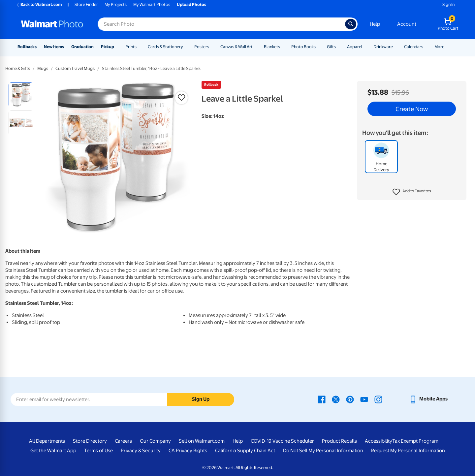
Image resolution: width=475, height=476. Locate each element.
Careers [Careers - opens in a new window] (123, 441)
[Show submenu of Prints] (140, 47)
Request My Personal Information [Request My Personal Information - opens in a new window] (408, 451)
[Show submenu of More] (447, 47)
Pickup (108, 47)
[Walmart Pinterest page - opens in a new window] (350, 399)
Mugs (43, 68)
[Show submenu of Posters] (212, 47)
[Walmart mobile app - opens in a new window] (428, 399)
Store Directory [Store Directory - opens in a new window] (90, 441)
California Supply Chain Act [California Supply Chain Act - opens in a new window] (245, 451)
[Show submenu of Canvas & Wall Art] (256, 47)
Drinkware (383, 47)
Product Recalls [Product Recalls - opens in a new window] (339, 441)
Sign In (448, 4)
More (439, 47)
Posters (202, 47)
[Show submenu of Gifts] (339, 47)
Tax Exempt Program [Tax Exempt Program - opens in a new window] (415, 441)
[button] (412, 192)
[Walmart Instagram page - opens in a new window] (378, 399)
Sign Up (201, 399)
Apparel (355, 47)
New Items (54, 47)
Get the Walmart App (53, 451)
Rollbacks (27, 47)
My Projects (116, 4)
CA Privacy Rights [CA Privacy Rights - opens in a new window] (188, 451)
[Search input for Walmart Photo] (221, 24)
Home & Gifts (18, 68)
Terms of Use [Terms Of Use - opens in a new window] (98, 451)
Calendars (414, 47)
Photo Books (303, 47)
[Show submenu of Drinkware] (396, 47)
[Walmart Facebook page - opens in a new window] (322, 399)
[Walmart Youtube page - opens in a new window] (364, 399)
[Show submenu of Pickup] (117, 47)
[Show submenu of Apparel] (365, 47)
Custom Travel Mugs (75, 68)
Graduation (82, 47)
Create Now (412, 109)
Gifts (331, 47)
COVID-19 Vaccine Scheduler (282, 441)
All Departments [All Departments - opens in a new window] (47, 441)
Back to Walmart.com (39, 4)
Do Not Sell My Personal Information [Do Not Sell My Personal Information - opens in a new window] (323, 451)
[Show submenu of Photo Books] (319, 47)
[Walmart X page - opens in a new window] (336, 399)
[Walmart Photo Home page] (52, 24)
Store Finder (86, 4)
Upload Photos (191, 4)
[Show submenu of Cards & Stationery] (186, 47)
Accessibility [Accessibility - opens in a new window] (379, 441)
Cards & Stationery (165, 47)
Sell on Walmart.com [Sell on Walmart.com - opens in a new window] (202, 441)
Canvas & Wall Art (237, 47)
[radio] (21, 95)
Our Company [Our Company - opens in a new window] (155, 441)
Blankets (272, 47)
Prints (131, 47)
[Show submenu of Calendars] (426, 47)
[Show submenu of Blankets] (283, 47)
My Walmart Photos (152, 4)
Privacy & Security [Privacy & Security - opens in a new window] (141, 451)
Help (375, 24)
